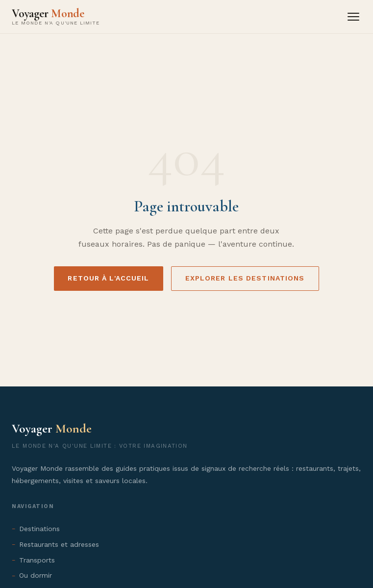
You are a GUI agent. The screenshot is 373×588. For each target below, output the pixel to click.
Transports (37, 560)
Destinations (39, 529)
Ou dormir (36, 575)
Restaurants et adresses (59, 544)
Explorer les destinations (245, 278)
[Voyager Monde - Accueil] (56, 17)
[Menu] (353, 17)
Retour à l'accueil (108, 278)
